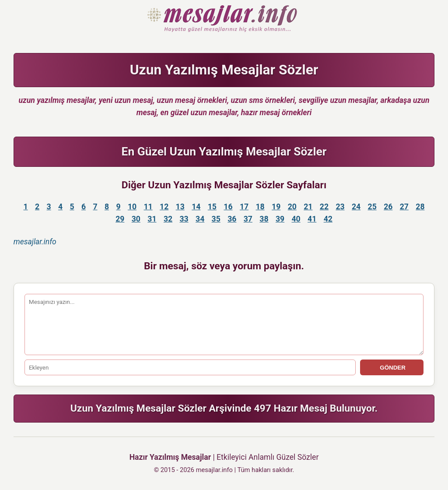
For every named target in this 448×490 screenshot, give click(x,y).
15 (212, 207)
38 (264, 219)
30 (136, 219)
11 (148, 207)
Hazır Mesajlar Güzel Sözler (224, 19)
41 (312, 219)
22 (324, 207)
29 (120, 219)
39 (280, 219)
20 (292, 207)
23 (340, 207)
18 (260, 207)
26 (388, 207)
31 (152, 219)
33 (184, 219)
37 (248, 219)
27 (404, 207)
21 (308, 207)
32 (168, 219)
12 (164, 207)
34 (200, 219)
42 (328, 219)
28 (420, 207)
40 (296, 219)
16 (228, 207)
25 (372, 207)
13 (180, 207)
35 (216, 219)
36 (232, 219)
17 (244, 207)
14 (196, 207)
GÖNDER (392, 368)
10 (132, 207)
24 (356, 207)
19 (276, 207)
